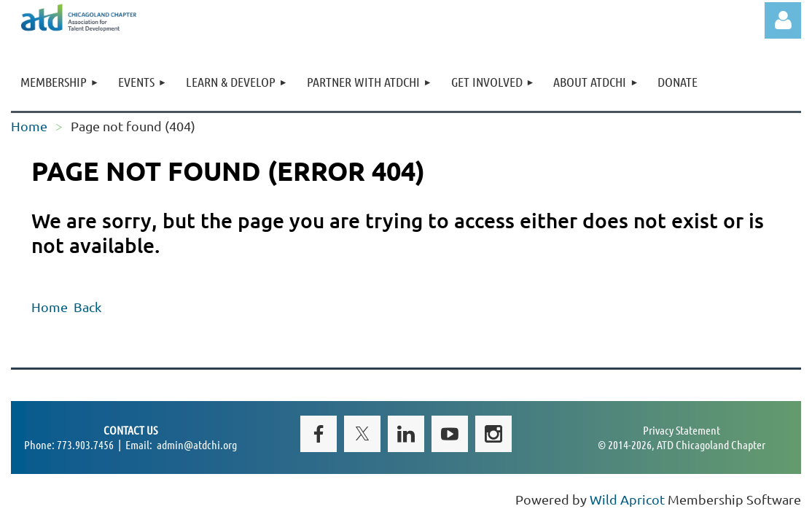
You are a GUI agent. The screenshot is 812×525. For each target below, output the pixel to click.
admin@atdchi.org (197, 444)
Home (29, 126)
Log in (783, 20)
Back (87, 307)
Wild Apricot (627, 499)
